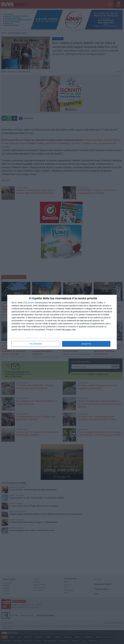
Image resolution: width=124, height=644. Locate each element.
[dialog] (62, 322)
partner (31, 303)
